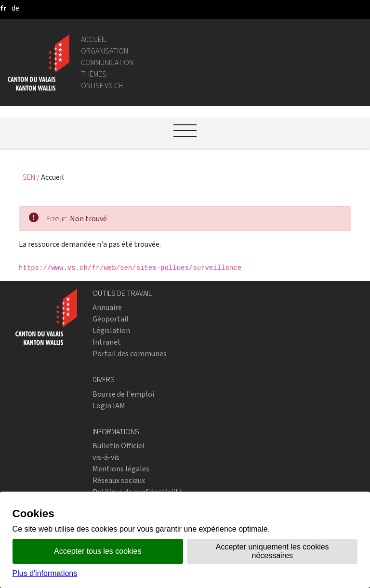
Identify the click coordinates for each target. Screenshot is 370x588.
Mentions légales (121, 469)
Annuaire (107, 307)
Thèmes (94, 74)
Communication (107, 62)
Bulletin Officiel (119, 446)
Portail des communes (130, 354)
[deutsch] (15, 8)
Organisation (105, 51)
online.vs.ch (102, 86)
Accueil (94, 39)
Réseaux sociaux (119, 480)
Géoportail (111, 319)
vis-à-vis (106, 457)
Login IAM (109, 406)
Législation (111, 330)
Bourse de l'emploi (123, 394)
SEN (30, 177)
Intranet (107, 342)
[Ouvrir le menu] (185, 131)
